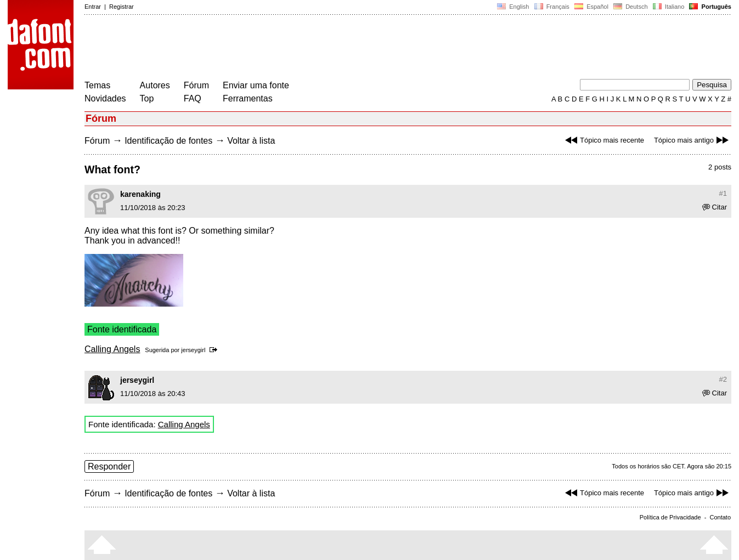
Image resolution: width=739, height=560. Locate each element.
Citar (715, 207)
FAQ (193, 98)
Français (551, 7)
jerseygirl (193, 350)
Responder (109, 466)
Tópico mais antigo (693, 140)
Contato (720, 517)
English (513, 7)
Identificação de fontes (168, 141)
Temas (97, 85)
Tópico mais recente (603, 140)
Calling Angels (112, 349)
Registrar (122, 7)
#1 (723, 193)
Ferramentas (248, 98)
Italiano (669, 7)
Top (147, 98)
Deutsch (631, 7)
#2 (723, 379)
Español (591, 7)
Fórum (196, 85)
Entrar (93, 7)
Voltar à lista (251, 141)
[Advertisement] (284, 48)
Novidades (105, 98)
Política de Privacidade (670, 517)
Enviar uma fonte (256, 85)
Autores (155, 85)
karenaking (140, 194)
